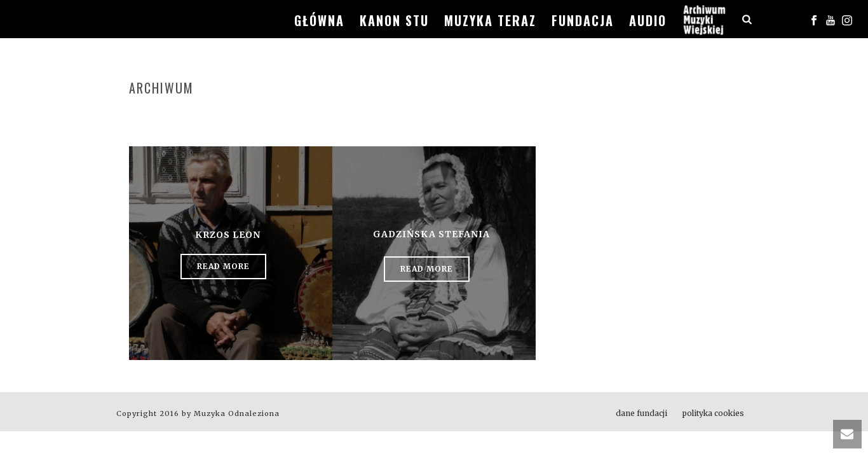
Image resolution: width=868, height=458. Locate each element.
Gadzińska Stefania (431, 234)
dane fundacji (641, 413)
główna (319, 20)
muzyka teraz (490, 20)
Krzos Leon (228, 235)
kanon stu (394, 20)
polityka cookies (713, 413)
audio (648, 20)
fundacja (583, 20)
